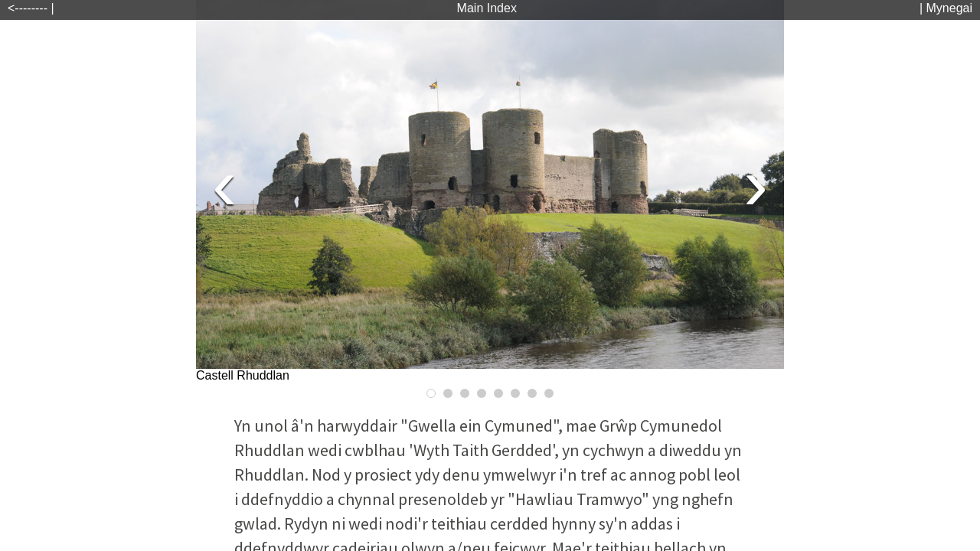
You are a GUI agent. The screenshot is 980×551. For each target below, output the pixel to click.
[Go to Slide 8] (549, 393)
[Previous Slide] (224, 184)
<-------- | (31, 8)
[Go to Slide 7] (532, 393)
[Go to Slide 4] (482, 393)
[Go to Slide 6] (515, 393)
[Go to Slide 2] (448, 393)
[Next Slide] (756, 184)
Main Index (487, 8)
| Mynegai (946, 8)
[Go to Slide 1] (431, 393)
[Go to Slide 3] (465, 393)
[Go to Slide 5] (498, 393)
